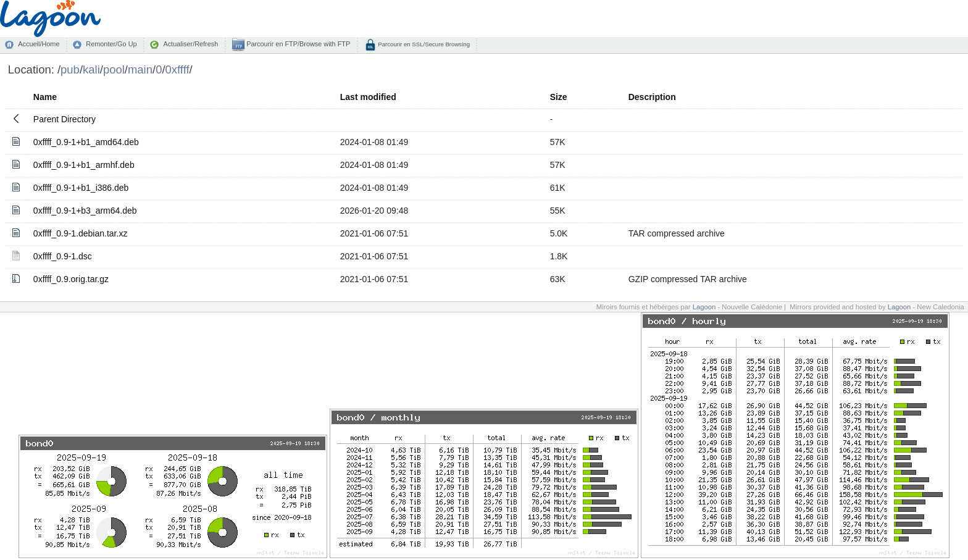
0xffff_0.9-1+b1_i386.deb (81, 188)
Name (45, 97)
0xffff (177, 69)
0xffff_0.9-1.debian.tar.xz (81, 233)
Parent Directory (65, 119)
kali (91, 69)
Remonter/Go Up (111, 44)
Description (652, 97)
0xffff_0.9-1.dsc (63, 256)
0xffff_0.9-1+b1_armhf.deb (84, 165)
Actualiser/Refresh (190, 44)
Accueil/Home (39, 44)
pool (114, 69)
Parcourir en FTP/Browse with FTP (297, 44)
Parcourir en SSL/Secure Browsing (423, 44)
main (140, 69)
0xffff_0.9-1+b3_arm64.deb (85, 211)
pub (70, 69)
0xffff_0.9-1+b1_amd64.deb (86, 142)
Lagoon (704, 307)
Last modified (368, 97)
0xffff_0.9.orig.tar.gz (71, 279)
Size (559, 97)
